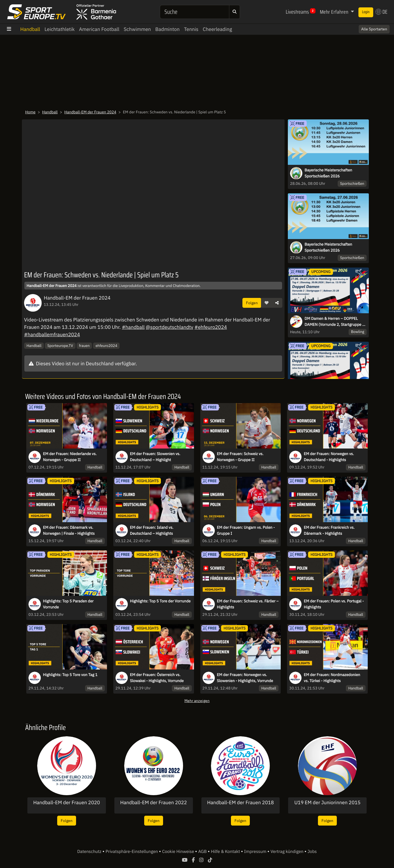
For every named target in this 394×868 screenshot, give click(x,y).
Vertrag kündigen (288, 852)
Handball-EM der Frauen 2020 (66, 803)
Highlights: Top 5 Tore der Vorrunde (160, 601)
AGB (203, 852)
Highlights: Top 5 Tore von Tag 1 (70, 675)
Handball (30, 29)
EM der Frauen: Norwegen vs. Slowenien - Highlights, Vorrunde (245, 678)
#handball (133, 327)
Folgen (252, 303)
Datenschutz (90, 852)
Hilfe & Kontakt (226, 852)
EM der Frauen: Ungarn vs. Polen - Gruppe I (246, 530)
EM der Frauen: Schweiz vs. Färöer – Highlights (248, 604)
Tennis (191, 29)
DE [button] (381, 12)
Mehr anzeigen (197, 701)
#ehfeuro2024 (211, 327)
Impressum (256, 852)
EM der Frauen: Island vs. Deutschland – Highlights (152, 530)
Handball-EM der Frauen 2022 (153, 803)
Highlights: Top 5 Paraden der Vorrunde (68, 604)
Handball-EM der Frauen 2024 (90, 112)
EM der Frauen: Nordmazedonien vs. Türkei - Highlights (332, 678)
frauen (84, 346)
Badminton (168, 29)
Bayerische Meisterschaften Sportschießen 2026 (328, 173)
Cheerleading (217, 29)
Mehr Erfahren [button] (335, 12)
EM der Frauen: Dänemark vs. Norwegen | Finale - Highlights (69, 530)
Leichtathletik (60, 29)
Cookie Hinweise (179, 852)
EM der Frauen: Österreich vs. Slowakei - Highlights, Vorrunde (157, 678)
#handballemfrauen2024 (52, 334)
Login (366, 12)
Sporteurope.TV (60, 346)
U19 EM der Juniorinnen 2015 (328, 803)
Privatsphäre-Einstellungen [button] (132, 852)
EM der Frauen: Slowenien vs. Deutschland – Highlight (155, 457)
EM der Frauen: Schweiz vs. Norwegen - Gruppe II (240, 457)
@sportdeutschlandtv (170, 327)
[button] (266, 303)
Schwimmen (137, 29)
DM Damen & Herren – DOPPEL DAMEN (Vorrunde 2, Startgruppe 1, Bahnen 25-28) (335, 322)
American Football (99, 29)
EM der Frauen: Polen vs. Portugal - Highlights (334, 604)
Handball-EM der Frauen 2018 (241, 803)
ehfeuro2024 (106, 346)
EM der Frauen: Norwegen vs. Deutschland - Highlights (329, 457)
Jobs (312, 852)
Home (30, 112)
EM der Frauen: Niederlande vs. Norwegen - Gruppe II (70, 457)
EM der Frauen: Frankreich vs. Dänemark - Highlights (329, 530)
